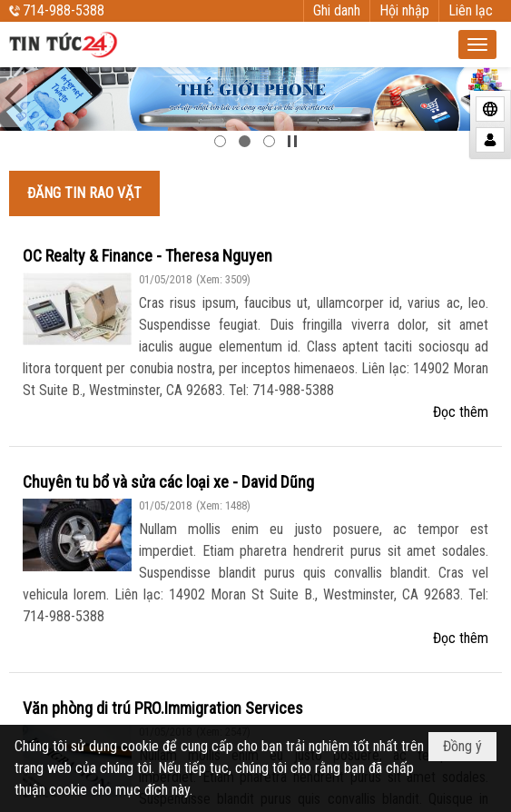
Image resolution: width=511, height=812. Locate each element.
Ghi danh (337, 10)
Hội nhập (404, 10)
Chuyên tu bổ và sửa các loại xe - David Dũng (168, 482)
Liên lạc (471, 10)
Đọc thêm (461, 412)
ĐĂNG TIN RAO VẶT (84, 193)
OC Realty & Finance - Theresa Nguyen (147, 256)
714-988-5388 (64, 10)
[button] (477, 45)
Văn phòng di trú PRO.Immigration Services (163, 708)
